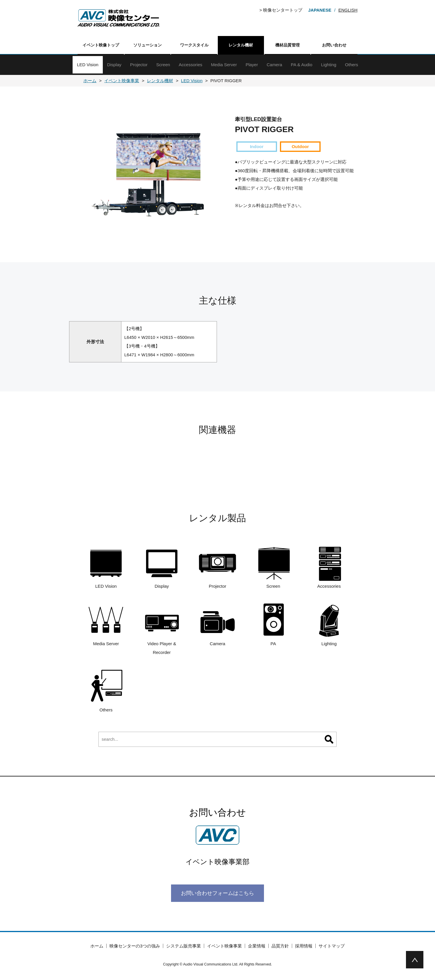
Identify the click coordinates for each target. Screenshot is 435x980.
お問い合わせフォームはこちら (217, 893)
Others (352, 65)
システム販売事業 (184, 946)
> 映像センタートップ (281, 10)
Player (252, 65)
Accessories (191, 65)
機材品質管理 (287, 45)
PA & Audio (302, 65)
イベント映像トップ (101, 45)
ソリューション (148, 45)
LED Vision (88, 65)
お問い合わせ (334, 45)
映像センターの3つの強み (135, 946)
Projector (139, 65)
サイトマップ (332, 946)
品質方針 (280, 946)
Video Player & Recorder (162, 629)
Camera (274, 65)
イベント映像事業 (224, 946)
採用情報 (304, 946)
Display (114, 65)
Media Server (224, 65)
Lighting (329, 65)
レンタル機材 (241, 45)
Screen (163, 65)
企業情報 (257, 946)
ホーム (97, 946)
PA (273, 624)
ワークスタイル (194, 45)
